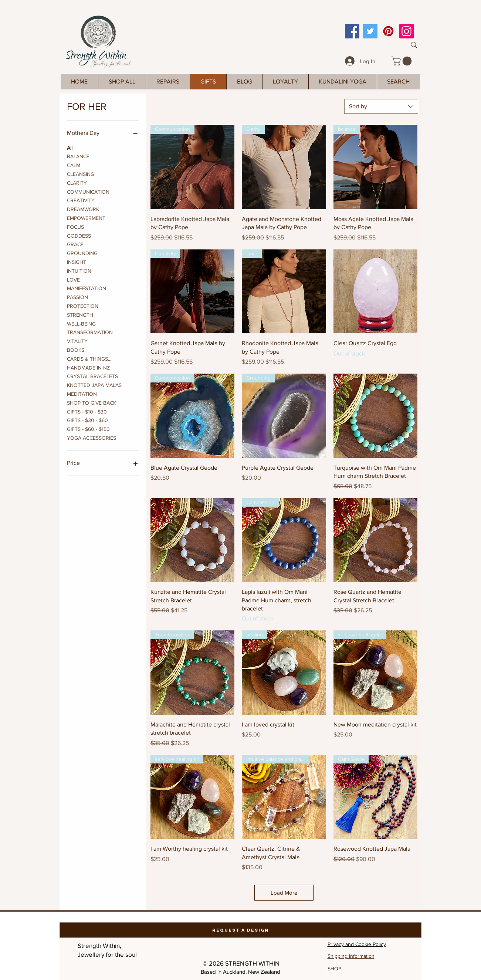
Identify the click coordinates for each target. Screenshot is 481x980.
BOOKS (76, 349)
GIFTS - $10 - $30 (87, 411)
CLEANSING (81, 173)
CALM (74, 165)
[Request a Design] (240, 930)
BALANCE (78, 156)
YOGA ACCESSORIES (92, 437)
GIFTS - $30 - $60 (87, 420)
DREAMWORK (83, 209)
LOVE (73, 279)
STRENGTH (80, 314)
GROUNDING (82, 253)
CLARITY (77, 182)
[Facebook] (352, 31)
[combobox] (381, 106)
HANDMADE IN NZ (88, 367)
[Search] (414, 45)
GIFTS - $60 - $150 (88, 428)
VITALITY (77, 341)
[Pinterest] (388, 31)
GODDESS (79, 235)
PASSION (77, 297)
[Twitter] (370, 31)
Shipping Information (351, 956)
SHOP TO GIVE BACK (92, 402)
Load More (284, 893)
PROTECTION (83, 305)
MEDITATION (82, 393)
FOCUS (75, 226)
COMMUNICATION (88, 191)
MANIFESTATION (87, 288)
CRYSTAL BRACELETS (92, 376)
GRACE (75, 244)
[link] (403, 61)
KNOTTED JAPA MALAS (94, 384)
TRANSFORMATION (90, 332)
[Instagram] (407, 31)
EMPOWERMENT (86, 217)
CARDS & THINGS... (89, 358)
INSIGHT (77, 261)
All (70, 147)
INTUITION (79, 270)
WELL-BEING (81, 323)
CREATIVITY (81, 200)
